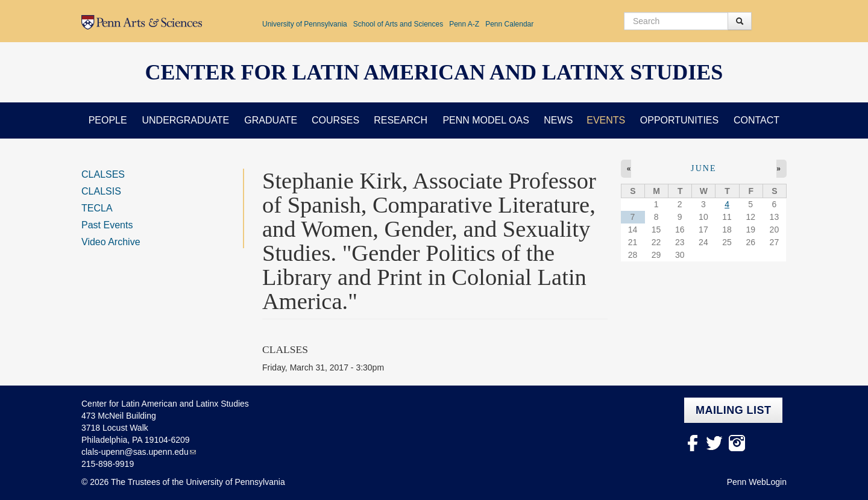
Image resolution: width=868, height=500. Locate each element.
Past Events (107, 225)
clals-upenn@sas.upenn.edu (135, 452)
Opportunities (679, 120)
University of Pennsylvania (305, 24)
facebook (692, 443)
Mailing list (733, 410)
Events (606, 120)
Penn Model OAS (486, 120)
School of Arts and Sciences (398, 24)
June (704, 168)
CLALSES (103, 174)
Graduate (271, 120)
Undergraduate (185, 120)
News (558, 120)
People (108, 120)
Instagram (737, 443)
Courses (335, 120)
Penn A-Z (464, 24)
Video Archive (111, 242)
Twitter (715, 443)
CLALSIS (101, 191)
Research (401, 120)
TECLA (97, 208)
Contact (756, 120)
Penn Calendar (509, 24)
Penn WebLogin (757, 482)
